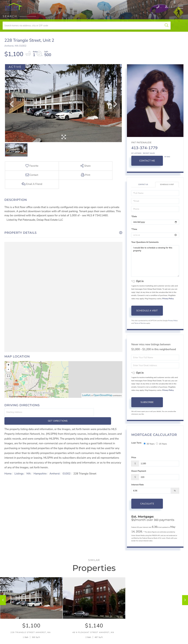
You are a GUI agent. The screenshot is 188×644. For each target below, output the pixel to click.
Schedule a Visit (167, 194)
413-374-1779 (144, 157)
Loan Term (136, 452)
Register (165, 10)
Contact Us (143, 194)
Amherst (55, 456)
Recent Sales (149, 162)
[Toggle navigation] (179, 10)
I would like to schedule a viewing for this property (155, 270)
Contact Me (147, 170)
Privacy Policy (168, 308)
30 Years (149, 452)
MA (29, 456)
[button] (67, 32)
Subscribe (147, 411)
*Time (134, 238)
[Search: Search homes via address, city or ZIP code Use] (39, 32)
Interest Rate (137, 490)
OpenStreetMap (103, 386)
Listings (19, 456)
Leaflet (86, 386)
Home (8, 456)
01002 (67, 456)
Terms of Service (140, 332)
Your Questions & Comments (145, 251)
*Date (134, 226)
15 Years (161, 452)
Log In (150, 10)
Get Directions (109, 403)
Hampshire (40, 456)
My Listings (136, 162)
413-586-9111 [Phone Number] (130, 10)
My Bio (167, 166)
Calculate (147, 509)
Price (134, 463)
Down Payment (139, 476)
